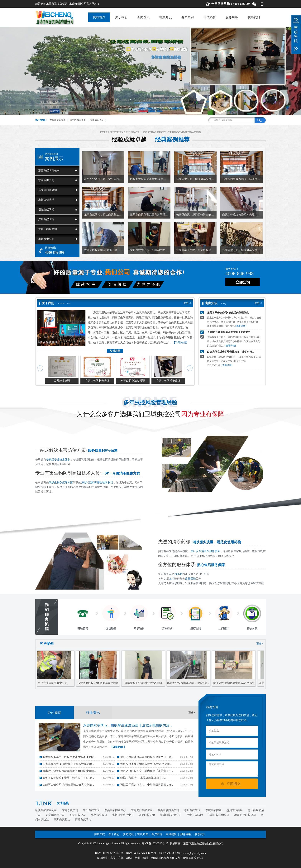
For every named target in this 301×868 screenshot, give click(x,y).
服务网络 (232, 17)
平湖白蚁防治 (195, 815)
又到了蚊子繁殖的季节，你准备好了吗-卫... (68, 778)
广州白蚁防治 (46, 219)
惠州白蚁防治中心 (123, 815)
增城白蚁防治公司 (171, 815)
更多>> (188, 303)
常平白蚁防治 (91, 810)
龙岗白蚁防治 (147, 815)
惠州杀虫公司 (46, 239)
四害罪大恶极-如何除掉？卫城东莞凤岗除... (68, 764)
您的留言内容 (232, 769)
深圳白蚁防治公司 (218, 815)
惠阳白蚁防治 (62, 820)
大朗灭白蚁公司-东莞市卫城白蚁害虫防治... (68, 785)
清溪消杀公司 (97, 120)
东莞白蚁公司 (78, 815)
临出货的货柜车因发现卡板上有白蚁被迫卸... (69, 771)
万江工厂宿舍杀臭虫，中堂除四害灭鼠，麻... (147, 785)
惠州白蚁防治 (46, 200)
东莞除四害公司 (48, 190)
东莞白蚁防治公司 (49, 170)
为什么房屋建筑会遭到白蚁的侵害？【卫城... (147, 757)
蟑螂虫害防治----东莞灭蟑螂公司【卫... (143, 778)
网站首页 (99, 17)
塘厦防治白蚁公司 (245, 815)
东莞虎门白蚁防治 (142, 810)
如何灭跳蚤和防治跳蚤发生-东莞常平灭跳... (146, 764)
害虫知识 (165, 17)
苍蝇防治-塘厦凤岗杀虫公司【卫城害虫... (230, 332)
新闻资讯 (143, 17)
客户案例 (188, 17)
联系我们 (254, 17)
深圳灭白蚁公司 (48, 229)
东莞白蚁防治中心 (115, 810)
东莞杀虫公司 (46, 180)
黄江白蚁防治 (83, 820)
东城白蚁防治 (213, 810)
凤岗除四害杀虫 (78, 120)
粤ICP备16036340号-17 (155, 844)
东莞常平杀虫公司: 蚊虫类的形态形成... (229, 313)
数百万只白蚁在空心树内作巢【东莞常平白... (147, 771)
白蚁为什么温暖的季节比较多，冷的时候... (231, 352)
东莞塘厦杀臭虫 (58, 120)
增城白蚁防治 (46, 210)
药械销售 (210, 17)
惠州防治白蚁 (235, 810)
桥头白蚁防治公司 (46, 810)
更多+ (260, 644)
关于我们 (121, 17)
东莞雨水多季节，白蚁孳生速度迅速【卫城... (69, 757)
